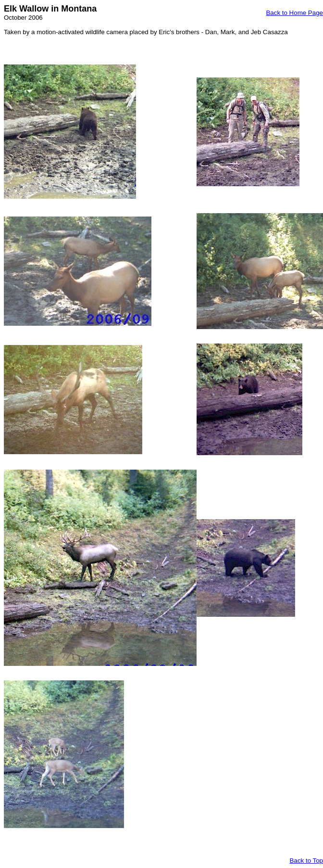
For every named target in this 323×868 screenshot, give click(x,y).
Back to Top (306, 861)
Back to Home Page (294, 13)
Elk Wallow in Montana (50, 9)
